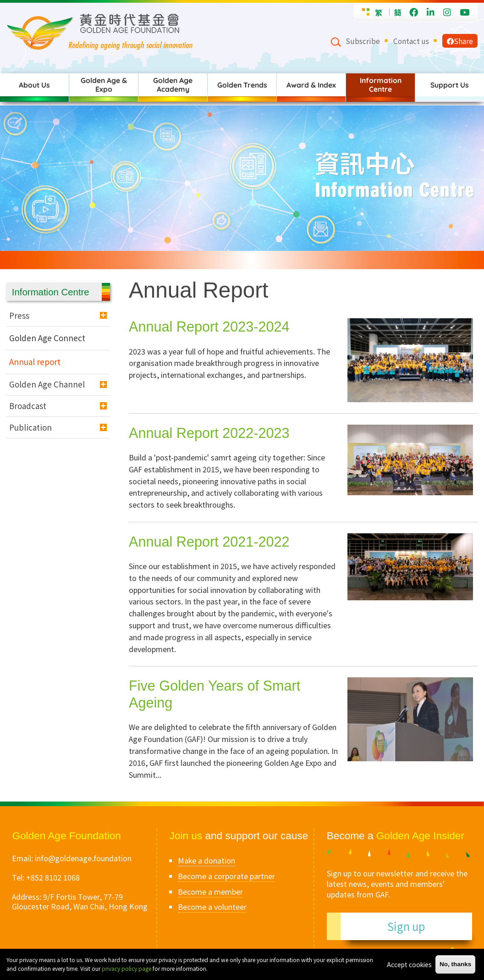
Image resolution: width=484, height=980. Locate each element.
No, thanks (456, 964)
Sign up (406, 926)
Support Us (450, 85)
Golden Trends (242, 85)
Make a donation (206, 860)
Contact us (411, 41)
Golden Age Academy (173, 85)
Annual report (35, 362)
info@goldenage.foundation (83, 858)
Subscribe (363, 41)
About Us (34, 85)
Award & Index (311, 85)
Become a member (210, 891)
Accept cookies (409, 964)
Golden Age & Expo (104, 85)
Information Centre (381, 85)
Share (460, 41)
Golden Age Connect (47, 338)
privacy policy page (126, 968)
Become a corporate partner (226, 876)
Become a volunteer (212, 907)
